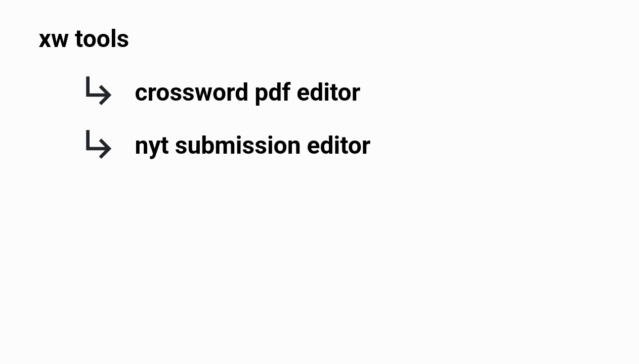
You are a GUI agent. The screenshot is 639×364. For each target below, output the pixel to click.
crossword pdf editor (248, 92)
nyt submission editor (253, 145)
